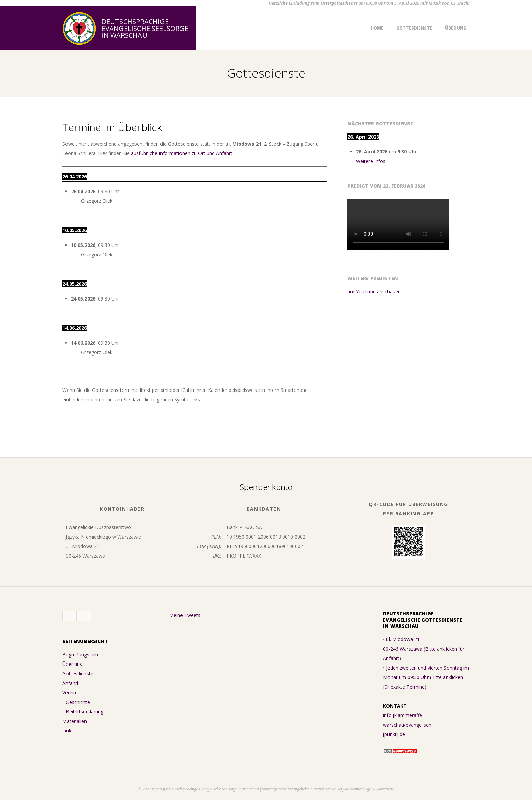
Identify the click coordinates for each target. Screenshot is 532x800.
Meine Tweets (185, 615)
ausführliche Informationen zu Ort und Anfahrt (182, 153)
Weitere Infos (371, 161)
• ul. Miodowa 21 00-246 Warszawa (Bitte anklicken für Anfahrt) (424, 649)
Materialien (75, 721)
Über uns (456, 28)
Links (68, 731)
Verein (69, 693)
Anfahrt (71, 683)
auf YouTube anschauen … (377, 292)
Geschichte (78, 702)
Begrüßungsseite (81, 654)
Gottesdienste (414, 28)
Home (377, 28)
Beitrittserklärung (85, 712)
